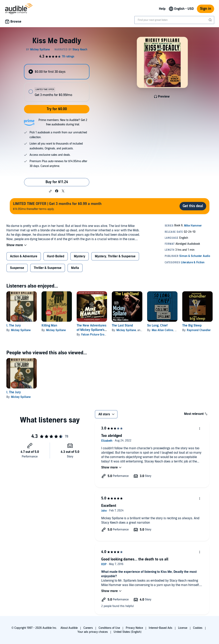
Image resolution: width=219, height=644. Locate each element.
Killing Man (49, 325)
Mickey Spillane (21, 330)
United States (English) (128, 632)
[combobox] (174, 20)
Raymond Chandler (199, 330)
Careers (88, 628)
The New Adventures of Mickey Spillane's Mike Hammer (92, 330)
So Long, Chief (157, 325)
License (183, 628)
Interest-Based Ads (161, 628)
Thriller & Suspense (48, 268)
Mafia (75, 268)
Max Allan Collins (163, 330)
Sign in (206, 9)
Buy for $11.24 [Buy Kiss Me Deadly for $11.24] (57, 182)
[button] (50, 191)
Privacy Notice (134, 628)
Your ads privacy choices (93, 632)
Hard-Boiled (56, 256)
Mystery (80, 256)
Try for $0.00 (57, 109)
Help (162, 9)
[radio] (57, 72)
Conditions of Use (109, 628)
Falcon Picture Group (94, 335)
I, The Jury (14, 325)
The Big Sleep (192, 325)
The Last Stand (122, 325)
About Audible (69, 628)
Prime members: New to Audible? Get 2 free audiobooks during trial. (63, 122)
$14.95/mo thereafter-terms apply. (57, 206)
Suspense (17, 268)
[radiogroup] (57, 83)
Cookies (198, 628)
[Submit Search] (211, 20)
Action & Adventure (24, 256)
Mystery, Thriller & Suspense (115, 256)
